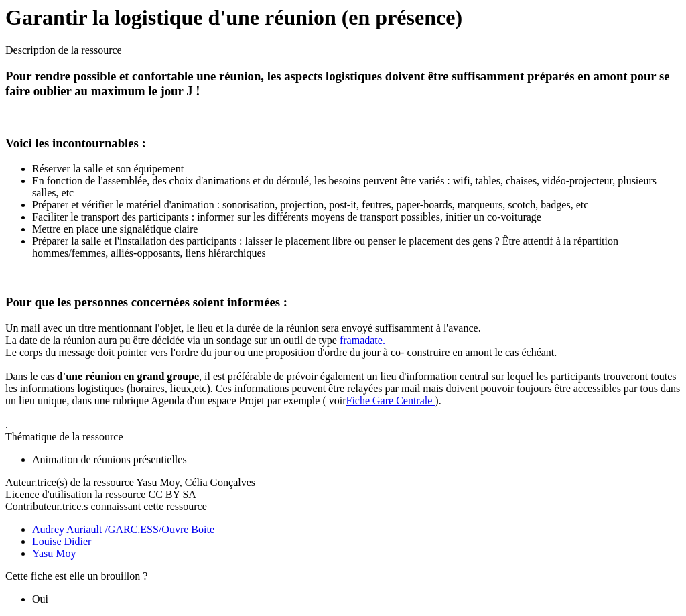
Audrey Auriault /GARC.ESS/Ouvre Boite (123, 529)
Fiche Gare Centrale (391, 401)
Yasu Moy (54, 553)
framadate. (362, 340)
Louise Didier (62, 541)
